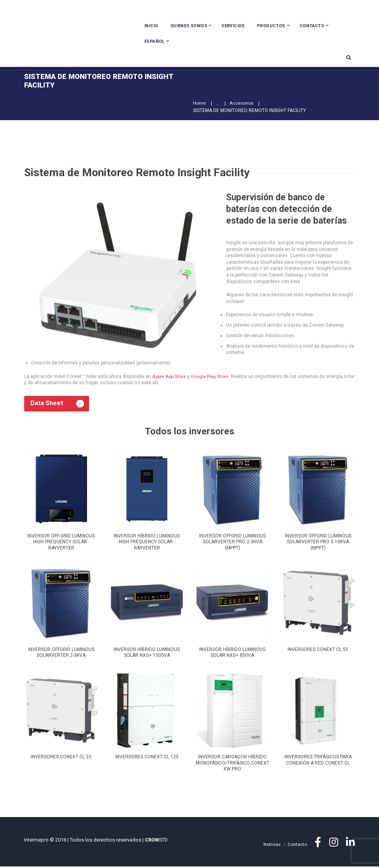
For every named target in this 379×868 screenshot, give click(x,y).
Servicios (233, 26)
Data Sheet (47, 405)
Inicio (151, 26)
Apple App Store (169, 378)
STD (156, 841)
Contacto (312, 26)
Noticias (271, 846)
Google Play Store (209, 378)
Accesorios (242, 105)
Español (154, 41)
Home (199, 105)
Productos (271, 26)
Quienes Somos (189, 26)
